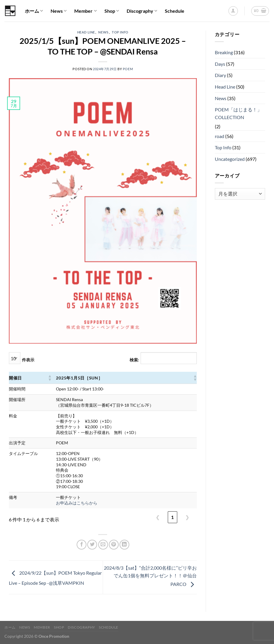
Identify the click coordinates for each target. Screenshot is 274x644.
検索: (134, 360)
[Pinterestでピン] (114, 545)
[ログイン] (233, 11)
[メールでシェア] (103, 545)
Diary (220, 75)
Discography (142, 11)
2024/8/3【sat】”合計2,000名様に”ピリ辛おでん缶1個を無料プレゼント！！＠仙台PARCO (150, 576)
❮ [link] (158, 517)
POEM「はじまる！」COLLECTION (238, 113)
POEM (128, 69)
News (59, 11)
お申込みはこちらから (77, 503)
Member (85, 11)
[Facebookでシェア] (82, 545)
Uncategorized (230, 159)
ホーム (34, 11)
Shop (112, 11)
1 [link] (172, 517)
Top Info (120, 32)
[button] (49, 378)
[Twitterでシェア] (92, 545)
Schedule (175, 11)
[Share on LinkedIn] (124, 545)
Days (220, 64)
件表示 (28, 360)
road (220, 136)
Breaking (224, 52)
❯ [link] (187, 517)
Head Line (86, 32)
